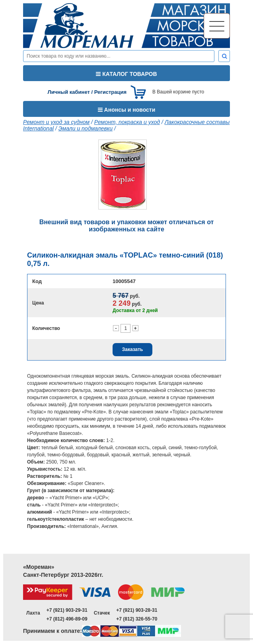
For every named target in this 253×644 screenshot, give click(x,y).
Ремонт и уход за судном (56, 122)
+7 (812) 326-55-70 (137, 619)
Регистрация (110, 92)
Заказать (133, 349)
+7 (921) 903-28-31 (137, 610)
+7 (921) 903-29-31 (67, 610)
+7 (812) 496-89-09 (67, 619)
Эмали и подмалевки (86, 128)
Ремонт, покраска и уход (127, 122)
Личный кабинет (69, 92)
